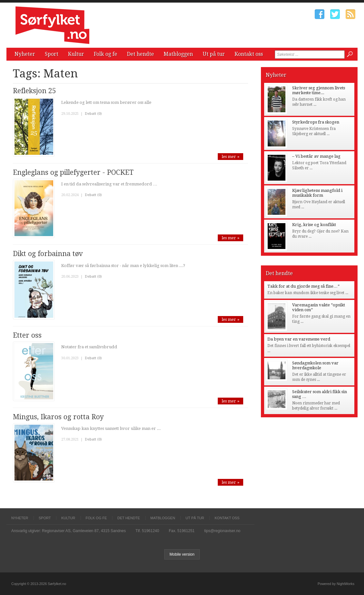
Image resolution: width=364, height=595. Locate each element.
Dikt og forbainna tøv (48, 254)
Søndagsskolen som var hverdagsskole (315, 365)
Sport (52, 54)
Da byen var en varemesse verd (299, 339)
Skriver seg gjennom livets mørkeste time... (319, 90)
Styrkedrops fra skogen (316, 122)
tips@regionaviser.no (222, 531)
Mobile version (182, 554)
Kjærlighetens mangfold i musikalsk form (317, 193)
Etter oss (27, 335)
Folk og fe (105, 54)
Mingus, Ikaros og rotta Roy (58, 417)
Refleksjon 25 (34, 91)
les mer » (230, 157)
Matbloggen (178, 54)
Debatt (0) (93, 114)
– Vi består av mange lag (316, 156)
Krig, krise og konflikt (314, 225)
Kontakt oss (249, 54)
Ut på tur (214, 54)
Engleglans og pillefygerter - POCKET (73, 172)
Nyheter (25, 54)
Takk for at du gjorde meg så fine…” (303, 286)
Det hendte (140, 54)
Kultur (76, 54)
